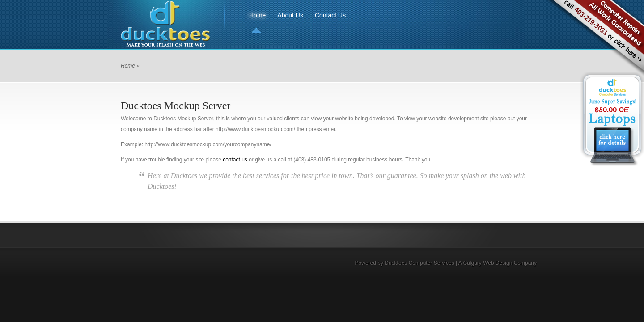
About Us (290, 15)
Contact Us (330, 15)
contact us (235, 160)
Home (257, 15)
